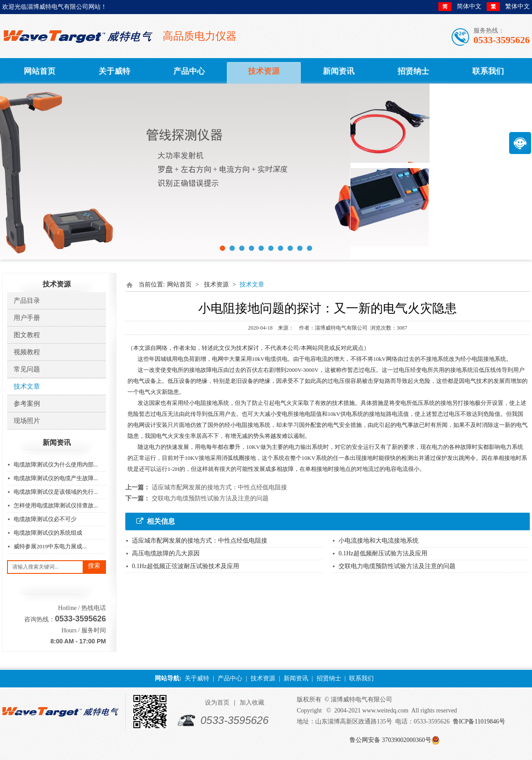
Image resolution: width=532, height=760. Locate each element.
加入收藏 (252, 703)
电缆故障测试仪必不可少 (45, 519)
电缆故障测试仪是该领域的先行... (56, 492)
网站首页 (179, 285)
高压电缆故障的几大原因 (166, 553)
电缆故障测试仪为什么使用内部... (56, 464)
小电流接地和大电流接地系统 (379, 541)
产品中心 (230, 678)
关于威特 (197, 678)
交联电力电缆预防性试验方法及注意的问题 (210, 498)
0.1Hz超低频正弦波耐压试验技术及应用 (186, 566)
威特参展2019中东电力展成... (50, 546)
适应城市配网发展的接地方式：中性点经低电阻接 (219, 487)
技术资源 (216, 285)
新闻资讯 (296, 678)
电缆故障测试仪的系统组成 (48, 533)
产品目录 (27, 301)
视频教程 (27, 352)
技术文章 (27, 386)
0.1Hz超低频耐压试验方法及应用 (383, 553)
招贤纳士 (329, 678)
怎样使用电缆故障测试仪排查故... (56, 505)
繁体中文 (508, 7)
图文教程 (27, 335)
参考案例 (27, 404)
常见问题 (27, 369)
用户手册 (27, 318)
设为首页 (217, 703)
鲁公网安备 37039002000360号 (390, 740)
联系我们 (361, 678)
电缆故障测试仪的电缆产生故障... (56, 478)
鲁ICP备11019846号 (479, 721)
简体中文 (460, 7)
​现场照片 (27, 421)
